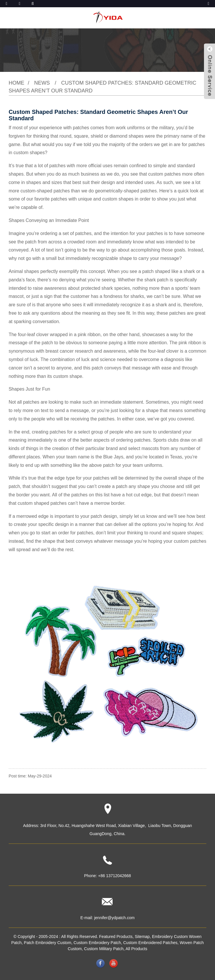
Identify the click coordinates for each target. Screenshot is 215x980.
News (42, 83)
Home (17, 83)
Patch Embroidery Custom (47, 943)
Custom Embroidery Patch (97, 943)
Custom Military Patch (104, 949)
